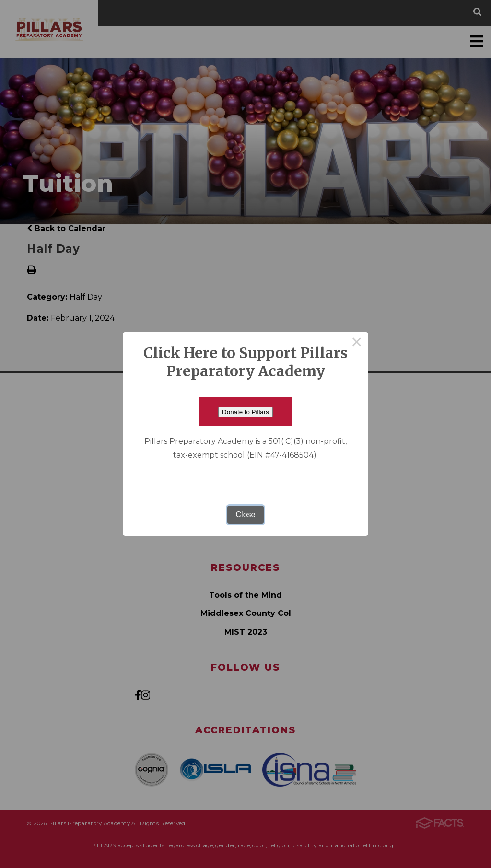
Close (246, 515)
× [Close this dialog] (357, 344)
